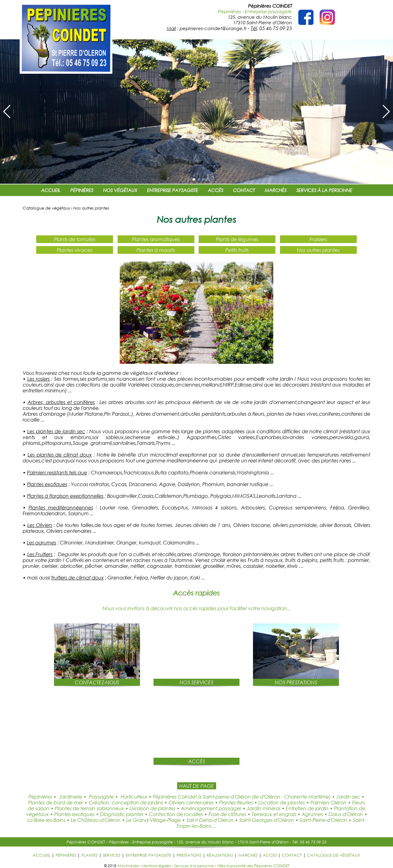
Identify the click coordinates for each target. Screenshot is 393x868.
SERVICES (112, 855)
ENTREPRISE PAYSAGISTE (173, 190)
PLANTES (89, 855)
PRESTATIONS (189, 855)
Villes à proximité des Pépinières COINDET (253, 866)
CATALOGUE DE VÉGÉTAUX (334, 855)
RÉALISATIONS (220, 855)
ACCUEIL (51, 190)
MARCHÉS (276, 190)
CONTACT (244, 190)
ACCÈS (216, 190)
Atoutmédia (128, 866)
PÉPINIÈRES (82, 190)
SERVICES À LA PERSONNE (324, 190)
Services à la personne (194, 866)
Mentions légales (156, 866)
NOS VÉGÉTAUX (120, 190)
